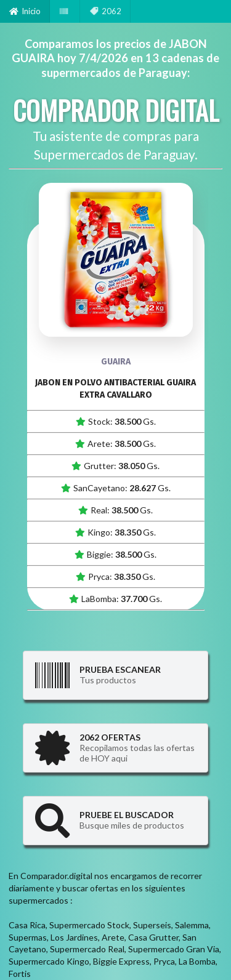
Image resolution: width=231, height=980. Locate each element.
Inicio (25, 11)
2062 (105, 11)
